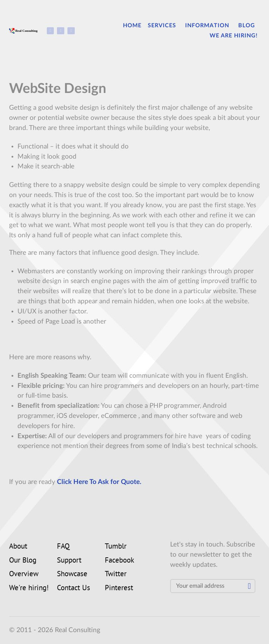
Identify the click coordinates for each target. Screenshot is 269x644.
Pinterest (119, 588)
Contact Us (74, 588)
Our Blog (23, 561)
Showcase (72, 574)
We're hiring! (29, 588)
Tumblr (116, 547)
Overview (24, 574)
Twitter (116, 574)
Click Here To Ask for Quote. (99, 482)
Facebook (119, 561)
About (18, 547)
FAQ (63, 547)
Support (69, 561)
